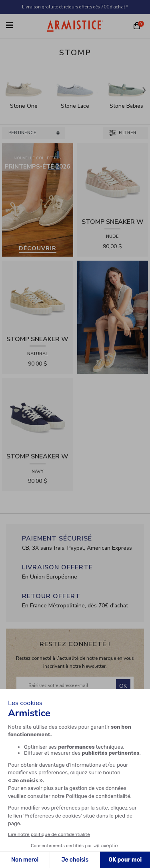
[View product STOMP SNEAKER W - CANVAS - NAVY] (38, 413)
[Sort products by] (33, 133)
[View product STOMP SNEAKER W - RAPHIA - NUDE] (113, 178)
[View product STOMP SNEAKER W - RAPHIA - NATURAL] (38, 296)
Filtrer (123, 133)
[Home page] (75, 26)
